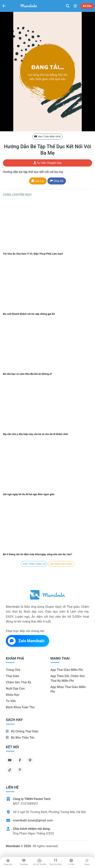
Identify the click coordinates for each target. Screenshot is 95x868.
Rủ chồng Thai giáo (22, 731)
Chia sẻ (57, 181)
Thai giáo (12, 676)
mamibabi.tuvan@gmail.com (33, 820)
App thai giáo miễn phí (67, 670)
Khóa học (13, 695)
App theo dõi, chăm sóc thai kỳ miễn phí (68, 678)
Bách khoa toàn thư (20, 707)
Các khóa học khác (61, 564)
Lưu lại (38, 181)
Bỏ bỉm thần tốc (20, 738)
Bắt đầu (87, 6)
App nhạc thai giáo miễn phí (68, 689)
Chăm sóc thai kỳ (19, 682)
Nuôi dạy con (15, 688)
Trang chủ (13, 670)
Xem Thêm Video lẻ (34, 564)
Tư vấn (11, 701)
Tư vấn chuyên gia (47, 163)
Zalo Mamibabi (26, 641)
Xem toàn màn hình (47, 136)
